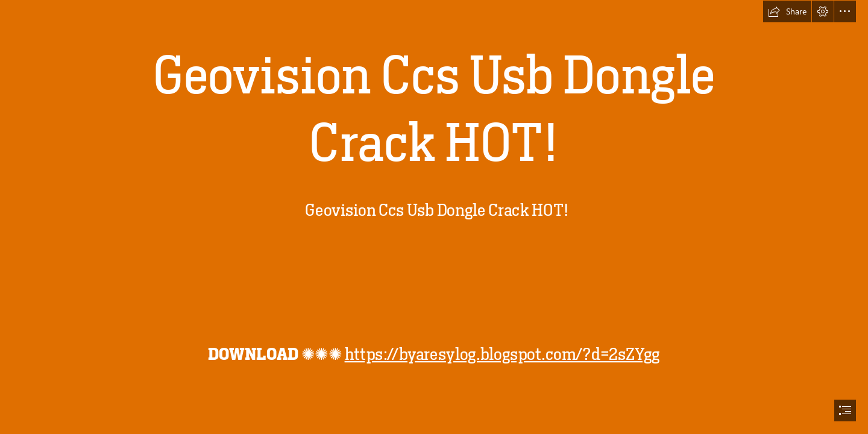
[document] (434, 217)
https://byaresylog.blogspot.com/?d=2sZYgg (502, 354)
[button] (787, 11)
